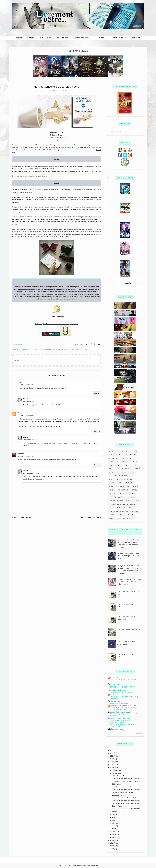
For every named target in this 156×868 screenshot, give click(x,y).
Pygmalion (74, 349)
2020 (112, 756)
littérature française (45, 349)
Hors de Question (37, 190)
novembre (116, 773)
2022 (112, 750)
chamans (133, 462)
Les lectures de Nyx (117, 695)
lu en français (62, 349)
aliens (111, 458)
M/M (110, 455)
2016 (112, 767)
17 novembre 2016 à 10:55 (26, 416)
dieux (111, 469)
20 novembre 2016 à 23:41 (31, 473)
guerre (112, 479)
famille (131, 472)
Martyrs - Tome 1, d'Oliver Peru (129, 629)
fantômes (113, 476)
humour (112, 483)
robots (112, 501)
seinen (137, 501)
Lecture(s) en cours (125, 178)
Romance (83, 349)
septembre (116, 815)
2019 (112, 759)
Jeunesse (135, 451)
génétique (121, 479)
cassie (20, 382)
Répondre (97, 393)
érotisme (131, 518)
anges (118, 458)
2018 (112, 762)
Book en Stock (116, 678)
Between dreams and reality (120, 718)
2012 (112, 849)
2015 (112, 840)
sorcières (121, 504)
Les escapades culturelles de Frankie (124, 706)
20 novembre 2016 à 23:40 (31, 401)
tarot (131, 508)
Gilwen (26, 399)
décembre (116, 770)
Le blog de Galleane (117, 691)
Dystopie (112, 451)
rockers (120, 501)
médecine (136, 486)
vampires (112, 515)
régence (129, 501)
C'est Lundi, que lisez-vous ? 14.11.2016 (126, 801)
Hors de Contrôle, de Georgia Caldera (125, 798)
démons (137, 469)
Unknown (21, 413)
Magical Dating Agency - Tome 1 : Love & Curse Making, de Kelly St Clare (129, 582)
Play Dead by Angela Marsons (120, 720)
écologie (121, 518)
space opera (132, 504)
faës (132, 476)
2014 (112, 843)
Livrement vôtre (68, 865)
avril (114, 829)
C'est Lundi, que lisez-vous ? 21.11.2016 (126, 790)
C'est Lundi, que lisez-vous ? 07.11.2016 (126, 809)
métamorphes (123, 490)
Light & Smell (115, 684)
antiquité (127, 458)
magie (120, 483)
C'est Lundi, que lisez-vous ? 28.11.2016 (126, 779)
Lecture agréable (27, 349)
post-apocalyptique (117, 497)
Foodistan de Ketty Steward (119, 731)
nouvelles (135, 490)
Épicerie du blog (94, 865)
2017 (112, 764)
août (114, 817)
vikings (121, 515)
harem (130, 479)
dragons (119, 469)
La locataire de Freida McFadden (121, 692)
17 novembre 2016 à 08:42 (26, 385)
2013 (112, 846)
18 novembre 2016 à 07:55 (26, 456)
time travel (113, 511)
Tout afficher (139, 733)
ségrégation (121, 508)
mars (114, 832)
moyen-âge (113, 486)
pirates (122, 494)
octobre (115, 812)
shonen (112, 504)
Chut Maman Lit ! (116, 729)
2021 (112, 753)
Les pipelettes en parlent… (120, 712)
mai (114, 826)
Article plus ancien (90, 517)
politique (131, 494)
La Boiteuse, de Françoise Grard (123, 787)
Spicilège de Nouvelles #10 (119, 703)
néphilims (113, 494)
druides (128, 469)
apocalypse (113, 462)
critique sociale (122, 465)
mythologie (125, 486)
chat (111, 465)
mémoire (112, 490)
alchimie (133, 455)
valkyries (134, 511)
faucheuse (123, 476)
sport (111, 508)
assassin (124, 462)
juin (114, 823)
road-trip (132, 497)
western (129, 515)
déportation (114, 472)
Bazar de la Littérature (118, 723)
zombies (112, 518)
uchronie (124, 511)
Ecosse (121, 451)
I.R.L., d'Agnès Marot (119, 776)
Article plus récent (23, 517)
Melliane (21, 454)
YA (126, 455)
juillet (114, 820)
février (114, 834)
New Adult (118, 455)
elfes (124, 472)
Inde (128, 451)
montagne (129, 483)
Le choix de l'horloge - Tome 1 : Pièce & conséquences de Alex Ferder (129, 556)
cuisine (134, 465)
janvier (115, 837)
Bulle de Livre (115, 701)
